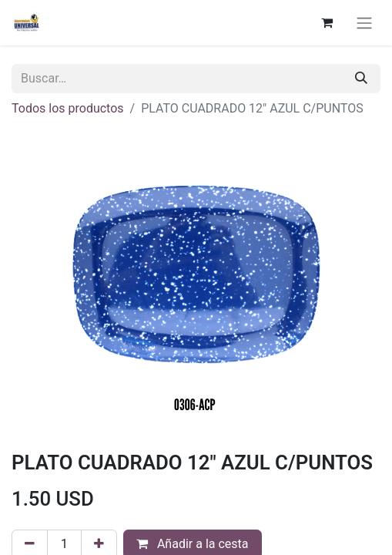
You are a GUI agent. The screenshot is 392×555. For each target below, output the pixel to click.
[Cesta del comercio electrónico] (327, 22)
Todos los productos (68, 108)
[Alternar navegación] (364, 23)
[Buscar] (361, 79)
